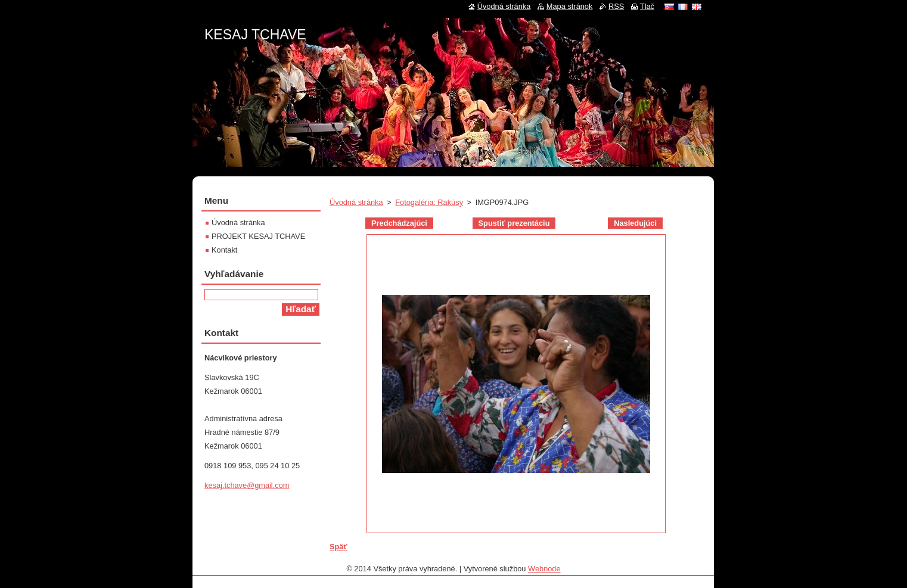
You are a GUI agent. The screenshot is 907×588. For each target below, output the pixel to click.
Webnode (544, 569)
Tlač (647, 6)
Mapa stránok (570, 6)
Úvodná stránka (356, 202)
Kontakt (224, 250)
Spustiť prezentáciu (514, 223)
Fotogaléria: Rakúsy (429, 202)
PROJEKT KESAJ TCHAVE (258, 236)
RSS (616, 6)
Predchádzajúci (399, 223)
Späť (338, 547)
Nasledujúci (635, 223)
